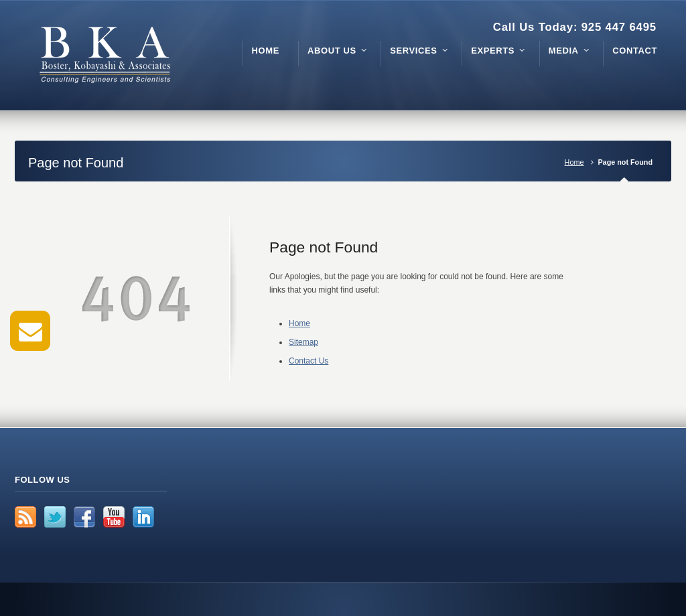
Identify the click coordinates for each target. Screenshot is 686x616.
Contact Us (308, 361)
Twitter (55, 517)
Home (574, 162)
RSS (25, 517)
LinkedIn (143, 517)
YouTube (114, 517)
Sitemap (303, 342)
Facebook (84, 517)
